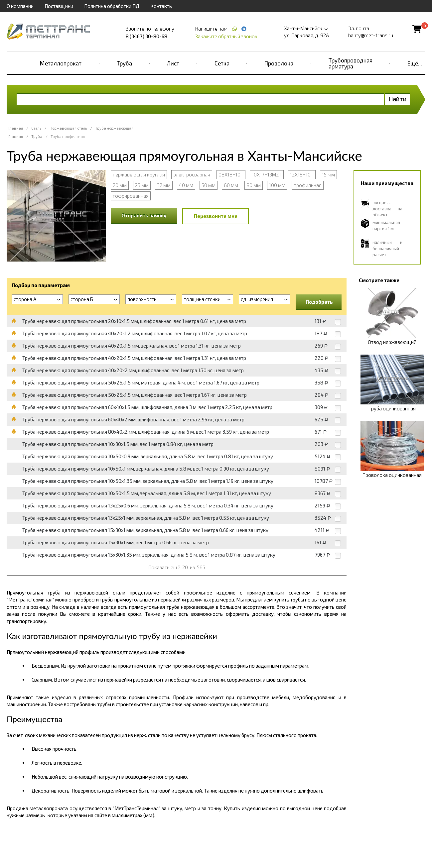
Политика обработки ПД (112, 6)
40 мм (186, 185)
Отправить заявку (144, 215)
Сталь (36, 128)
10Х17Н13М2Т (267, 174)
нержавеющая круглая (139, 174)
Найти (398, 99)
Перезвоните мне (216, 216)
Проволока (279, 63)
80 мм (254, 185)
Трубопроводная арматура (351, 63)
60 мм (231, 185)
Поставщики (59, 6)
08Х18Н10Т (231, 174)
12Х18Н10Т (302, 174)
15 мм (328, 174)
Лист (173, 63)
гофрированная (131, 196)
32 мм (164, 185)
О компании (20, 6)
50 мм (209, 185)
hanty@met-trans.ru (371, 35)
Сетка (222, 63)
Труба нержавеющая (114, 128)
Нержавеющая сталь (68, 128)
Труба (124, 63)
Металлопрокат (61, 63)
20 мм (120, 185)
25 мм (142, 185)
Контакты (161, 6)
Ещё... (415, 63)
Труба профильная (68, 136)
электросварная (192, 174)
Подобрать (319, 302)
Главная (16, 128)
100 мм (277, 185)
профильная (308, 185)
